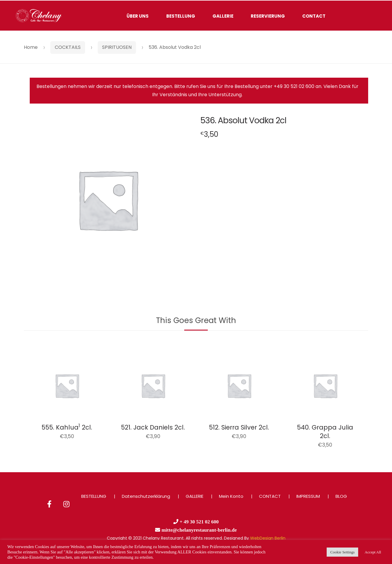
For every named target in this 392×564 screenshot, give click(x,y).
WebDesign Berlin (268, 538)
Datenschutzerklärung (146, 496)
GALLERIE (223, 16)
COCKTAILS (68, 47)
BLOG (341, 496)
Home (31, 47)
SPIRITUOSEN (117, 47)
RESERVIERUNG (268, 16)
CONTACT (314, 16)
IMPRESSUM (308, 496)
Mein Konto (231, 496)
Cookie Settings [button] (342, 552)
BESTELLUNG (181, 16)
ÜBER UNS (138, 16)
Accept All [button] (373, 552)
